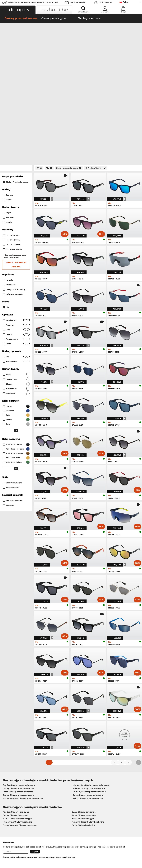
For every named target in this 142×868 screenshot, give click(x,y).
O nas (5, 786)
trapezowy (16, 291)
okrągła (16, 282)
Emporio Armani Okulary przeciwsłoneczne (23, 696)
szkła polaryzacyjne (13, 381)
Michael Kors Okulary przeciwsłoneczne (91, 683)
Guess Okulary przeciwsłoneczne (88, 693)
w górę (136, 851)
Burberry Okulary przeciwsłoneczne (89, 690)
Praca (51, 786)
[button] (18, 10)
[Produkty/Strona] (96, 66)
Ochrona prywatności (23, 851)
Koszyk (123, 12)
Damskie (8, 93)
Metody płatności (56, 790)
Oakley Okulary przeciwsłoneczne (18, 686)
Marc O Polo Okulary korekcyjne (17, 717)
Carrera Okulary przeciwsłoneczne (18, 693)
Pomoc (98, 786)
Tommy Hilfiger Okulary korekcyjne (88, 720)
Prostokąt (16, 223)
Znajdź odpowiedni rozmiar (16, 163)
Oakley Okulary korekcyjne (15, 713)
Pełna (16, 255)
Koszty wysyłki (54, 793)
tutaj (74, 755)
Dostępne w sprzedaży (14, 187)
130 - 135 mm (12, 138)
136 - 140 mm (12, 143)
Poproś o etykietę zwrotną (60, 797)
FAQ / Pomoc (100, 790)
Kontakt (5, 797)
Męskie (7, 98)
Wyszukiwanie (84, 12)
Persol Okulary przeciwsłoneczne (18, 690)
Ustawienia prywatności (13, 793)
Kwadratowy (16, 218)
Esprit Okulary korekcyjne (83, 723)
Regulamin (7, 851)
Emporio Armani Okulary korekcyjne (20, 723)
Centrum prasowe (10, 790)
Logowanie (105, 12)
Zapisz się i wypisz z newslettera (109, 793)
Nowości (8, 178)
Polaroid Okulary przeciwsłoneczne (89, 686)
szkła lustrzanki (11, 385)
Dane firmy (39, 851)
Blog (96, 797)
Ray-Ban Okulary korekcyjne (16, 710)
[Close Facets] (16, 66)
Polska (126, 2)
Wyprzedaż (9, 183)
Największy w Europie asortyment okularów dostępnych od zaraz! (33, 3)
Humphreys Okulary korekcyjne (17, 720)
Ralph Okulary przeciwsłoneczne (88, 696)
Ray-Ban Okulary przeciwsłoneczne (19, 683)
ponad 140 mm (13, 147)
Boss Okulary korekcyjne (83, 717)
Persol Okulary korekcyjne (84, 713)
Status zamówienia (103, 800)
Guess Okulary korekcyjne (84, 710)
